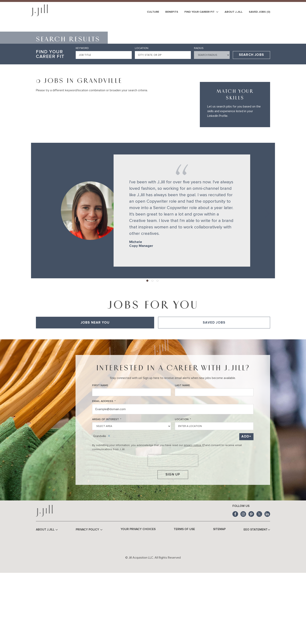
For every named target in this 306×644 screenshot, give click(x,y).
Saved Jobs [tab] (214, 391)
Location (142, 116)
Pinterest (251, 585)
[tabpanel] (153, 402)
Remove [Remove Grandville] (109, 504)
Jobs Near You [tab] (95, 391)
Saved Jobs (259, 12)
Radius (199, 116)
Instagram (243, 585)
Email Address (104, 470)
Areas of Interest (107, 488)
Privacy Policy (90, 601)
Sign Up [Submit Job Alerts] (173, 544)
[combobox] (163, 123)
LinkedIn (267, 585)
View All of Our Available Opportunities (60, 402)
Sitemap (219, 600)
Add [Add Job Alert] (245, 505)
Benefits (172, 12)
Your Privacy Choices (139, 600)
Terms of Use (184, 600)
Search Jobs (251, 123)
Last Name (182, 454)
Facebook (235, 585)
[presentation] (173, 529)
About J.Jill (234, 12)
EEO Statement (257, 601)
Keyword (82, 116)
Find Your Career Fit (201, 12)
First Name (100, 454)
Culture (153, 12)
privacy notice (194, 513)
